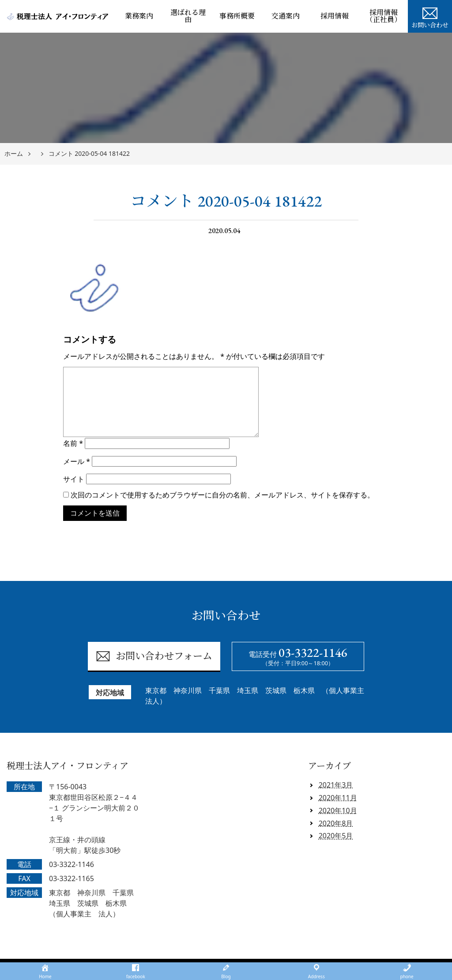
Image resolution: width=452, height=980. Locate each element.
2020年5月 (336, 836)
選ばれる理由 (188, 16)
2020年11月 (338, 798)
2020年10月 (338, 810)
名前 (73, 443)
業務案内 (139, 16)
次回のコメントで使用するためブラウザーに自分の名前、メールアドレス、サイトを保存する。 (222, 495)
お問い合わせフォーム (154, 656)
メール (77, 461)
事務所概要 (237, 16)
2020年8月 (336, 823)
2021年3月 (336, 785)
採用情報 (335, 16)
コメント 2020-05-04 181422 (89, 154)
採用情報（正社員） (384, 16)
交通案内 (286, 16)
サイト (74, 479)
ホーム (14, 154)
